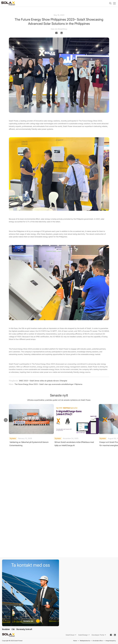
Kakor (75, 641)
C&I (13, 629)
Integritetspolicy (111, 641)
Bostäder (6, 629)
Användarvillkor (98, 641)
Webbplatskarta (85, 641)
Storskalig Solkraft (24, 629)
